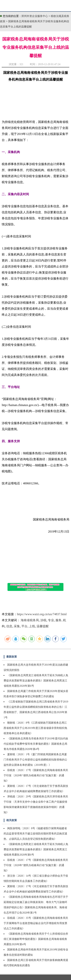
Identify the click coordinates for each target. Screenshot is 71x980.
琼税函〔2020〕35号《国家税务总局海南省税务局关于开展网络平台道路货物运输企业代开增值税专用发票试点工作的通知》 (36, 923)
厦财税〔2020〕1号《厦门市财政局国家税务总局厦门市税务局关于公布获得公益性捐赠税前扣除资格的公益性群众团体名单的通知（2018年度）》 (35, 760)
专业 (51, 620)
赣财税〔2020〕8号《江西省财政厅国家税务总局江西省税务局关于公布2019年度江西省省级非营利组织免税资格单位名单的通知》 (35, 728)
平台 (24, 626)
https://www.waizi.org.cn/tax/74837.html (42, 614)
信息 (9, 626)
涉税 (43, 620)
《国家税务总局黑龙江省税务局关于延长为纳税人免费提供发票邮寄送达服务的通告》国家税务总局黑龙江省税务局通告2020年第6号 (36, 681)
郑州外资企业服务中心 (35, 16)
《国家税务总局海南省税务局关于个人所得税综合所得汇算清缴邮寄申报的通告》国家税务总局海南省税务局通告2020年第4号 (36, 939)
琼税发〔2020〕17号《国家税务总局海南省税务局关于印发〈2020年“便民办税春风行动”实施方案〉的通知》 (36, 775)
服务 (59, 620)
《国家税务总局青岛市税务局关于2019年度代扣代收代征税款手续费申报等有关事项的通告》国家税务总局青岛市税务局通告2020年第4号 (36, 744)
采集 (17, 626)
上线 (32, 626)
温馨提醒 (43, 626)
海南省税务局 (30, 620)
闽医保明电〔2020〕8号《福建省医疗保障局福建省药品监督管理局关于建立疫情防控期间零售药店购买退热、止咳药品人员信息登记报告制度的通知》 (35, 834)
